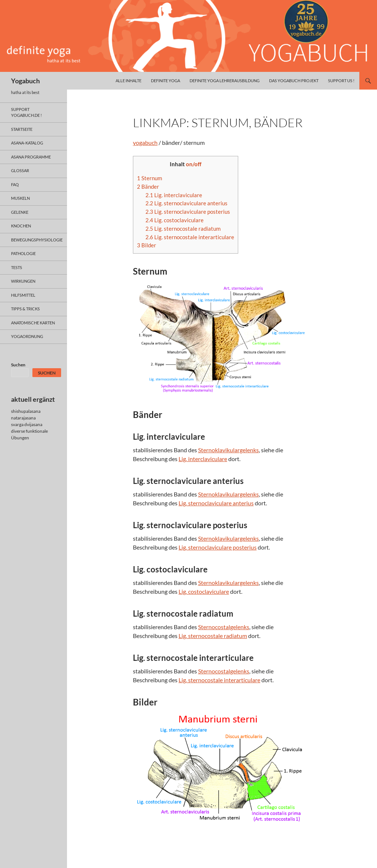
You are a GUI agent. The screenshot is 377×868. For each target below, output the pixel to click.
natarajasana (23, 418)
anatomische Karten (33, 323)
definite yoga (165, 81)
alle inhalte (128, 81)
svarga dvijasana (27, 424)
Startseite (22, 129)
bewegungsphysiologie (37, 240)
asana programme (31, 157)
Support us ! (341, 81)
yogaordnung (27, 336)
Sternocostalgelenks (224, 627)
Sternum (149, 178)
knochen (21, 226)
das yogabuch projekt (294, 81)
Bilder (147, 245)
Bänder (148, 187)
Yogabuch (25, 81)
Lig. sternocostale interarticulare (190, 237)
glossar (20, 170)
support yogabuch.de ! (27, 112)
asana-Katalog (27, 143)
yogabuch (145, 142)
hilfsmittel (23, 295)
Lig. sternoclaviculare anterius (186, 203)
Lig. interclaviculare (174, 195)
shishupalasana (26, 411)
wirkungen (23, 281)
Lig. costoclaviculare (175, 220)
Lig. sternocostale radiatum (183, 229)
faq (15, 184)
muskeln (20, 198)
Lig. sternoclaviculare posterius (188, 212)
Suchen (18, 365)
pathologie (23, 253)
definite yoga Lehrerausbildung (225, 81)
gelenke (20, 212)
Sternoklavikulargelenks (228, 450)
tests (17, 267)
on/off (194, 164)
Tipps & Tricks (25, 309)
